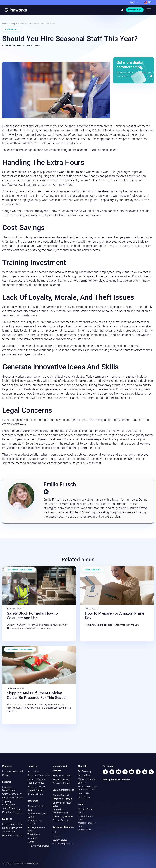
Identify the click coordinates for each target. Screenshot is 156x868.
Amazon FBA (9, 832)
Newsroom (33, 838)
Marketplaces (93, 570)
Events (31, 842)
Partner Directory (61, 779)
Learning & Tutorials (62, 799)
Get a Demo (84, 797)
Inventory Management (20, 570)
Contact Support (61, 795)
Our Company (84, 771)
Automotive (33, 771)
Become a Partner (62, 783)
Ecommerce (12, 29)
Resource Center (36, 806)
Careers (82, 783)
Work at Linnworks (87, 779)
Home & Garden (35, 790)
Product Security (61, 820)
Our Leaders (84, 775)
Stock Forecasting (11, 808)
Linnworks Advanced (12, 771)
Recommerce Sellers (13, 836)
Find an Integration (62, 776)
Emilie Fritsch (33, 46)
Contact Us (83, 793)
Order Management (12, 794)
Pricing (6, 775)
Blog (13, 24)
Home (5, 24)
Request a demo (135, 10)
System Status (60, 840)
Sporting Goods (35, 794)
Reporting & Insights (12, 812)
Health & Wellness (36, 787)
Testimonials (34, 834)
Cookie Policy (84, 830)
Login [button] (133, 2)
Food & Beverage (36, 783)
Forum (56, 836)
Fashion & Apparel (36, 779)
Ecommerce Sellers (12, 824)
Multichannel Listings (13, 798)
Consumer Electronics (38, 775)
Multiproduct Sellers (12, 828)
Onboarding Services (63, 816)
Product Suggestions (63, 844)
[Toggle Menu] (149, 10)
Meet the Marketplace (38, 846)
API (54, 832)
